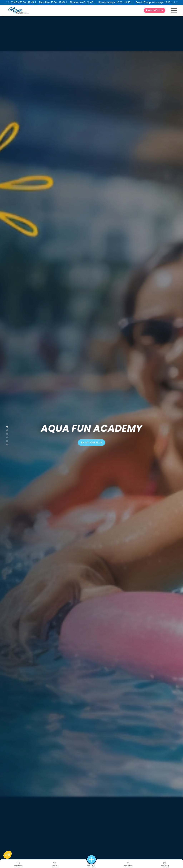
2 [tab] (5, 430)
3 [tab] (5, 433)
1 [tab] (5, 426)
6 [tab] (5, 444)
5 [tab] (5, 440)
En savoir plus (91, 442)
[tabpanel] (91, 434)
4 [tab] (5, 437)
